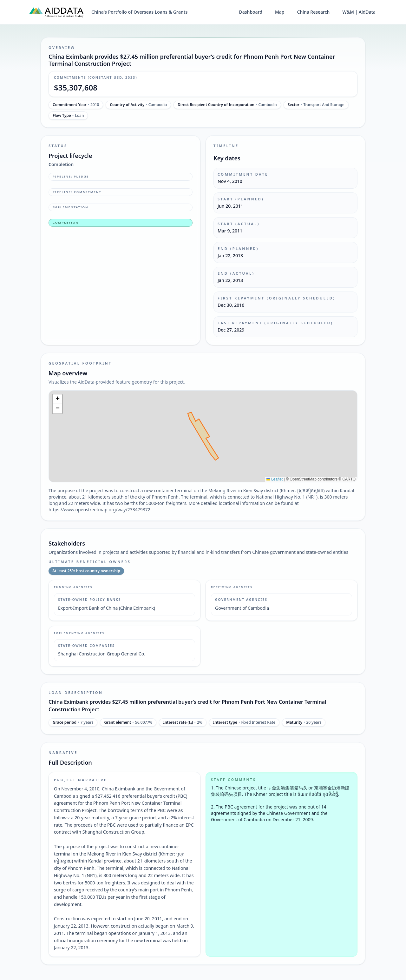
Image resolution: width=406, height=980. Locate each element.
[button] (57, 399)
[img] (203, 436)
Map (280, 12)
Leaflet (275, 479)
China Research (314, 12)
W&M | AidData (359, 12)
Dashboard (251, 12)
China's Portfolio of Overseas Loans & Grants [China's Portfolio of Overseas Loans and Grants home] (139, 12)
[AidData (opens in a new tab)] (56, 12)
